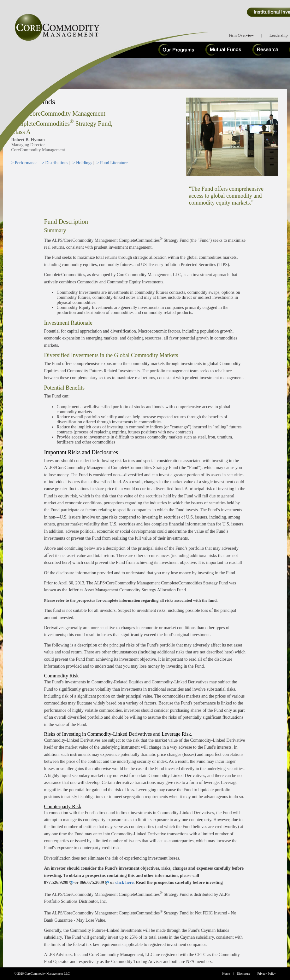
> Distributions (55, 163)
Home (226, 974)
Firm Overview (241, 35)
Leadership (279, 35)
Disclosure (244, 974)
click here (124, 882)
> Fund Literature (112, 163)
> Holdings (83, 163)
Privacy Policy (266, 974)
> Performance (24, 163)
